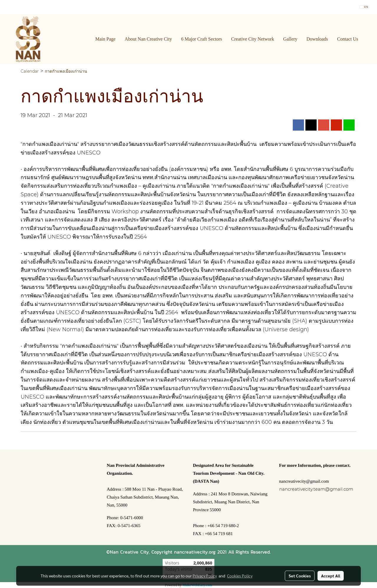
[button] (368, 39)
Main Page (105, 39)
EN (364, 7)
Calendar (30, 71)
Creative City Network (253, 39)
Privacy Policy (205, 576)
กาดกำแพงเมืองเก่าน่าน (66, 71)
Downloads (317, 39)
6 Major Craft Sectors (202, 39)
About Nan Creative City (148, 39)
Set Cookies (300, 576)
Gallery (290, 39)
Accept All (331, 576)
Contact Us (348, 39)
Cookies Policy (240, 576)
